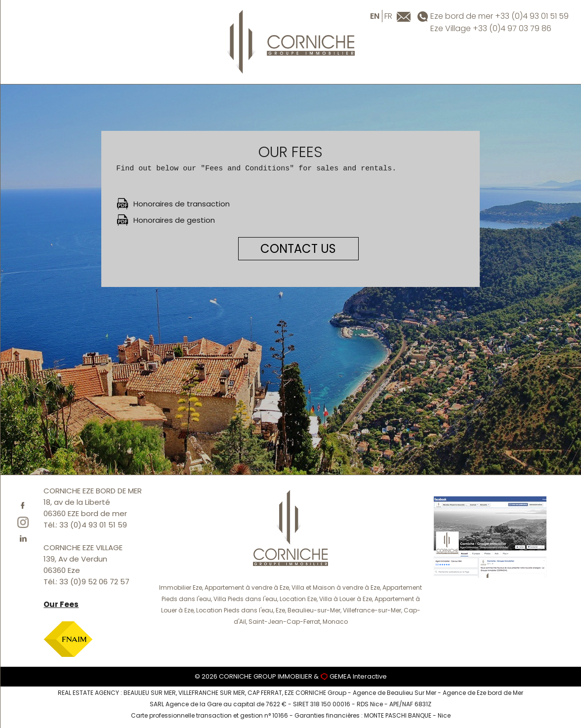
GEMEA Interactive (358, 676)
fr (388, 16)
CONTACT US (298, 249)
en (375, 16)
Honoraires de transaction (182, 204)
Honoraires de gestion (174, 220)
